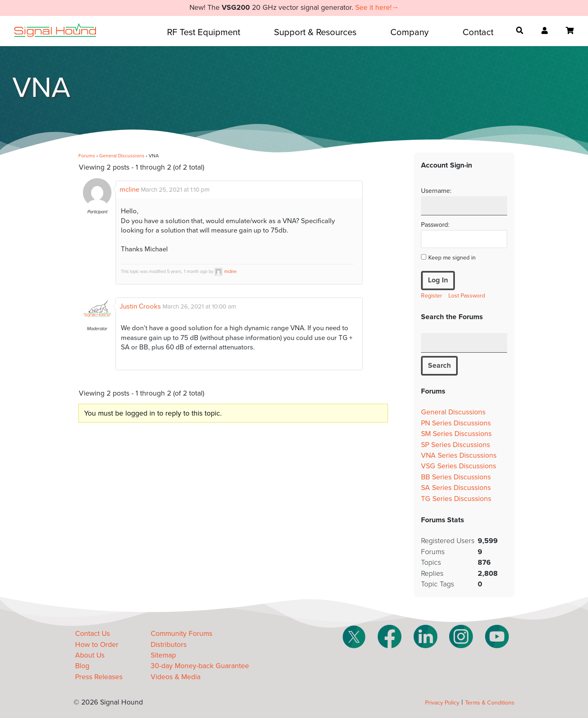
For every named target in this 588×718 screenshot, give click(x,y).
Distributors (169, 645)
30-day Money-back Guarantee (200, 666)
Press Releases (99, 677)
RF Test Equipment (204, 32)
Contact (478, 32)
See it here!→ (377, 8)
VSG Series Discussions (459, 466)
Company (410, 32)
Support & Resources (315, 32)
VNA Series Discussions (459, 455)
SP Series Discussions (455, 445)
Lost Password (467, 296)
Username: (436, 191)
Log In (438, 280)
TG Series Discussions (456, 499)
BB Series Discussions (456, 477)
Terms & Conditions (490, 703)
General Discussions (122, 156)
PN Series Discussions (456, 423)
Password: (435, 225)
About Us (90, 655)
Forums (87, 156)
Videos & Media (176, 677)
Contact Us (92, 634)
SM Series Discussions (456, 434)
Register (432, 296)
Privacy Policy (442, 703)
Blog (82, 666)
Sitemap (163, 655)
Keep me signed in (452, 258)
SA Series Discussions (456, 488)
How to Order (97, 645)
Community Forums (182, 634)
